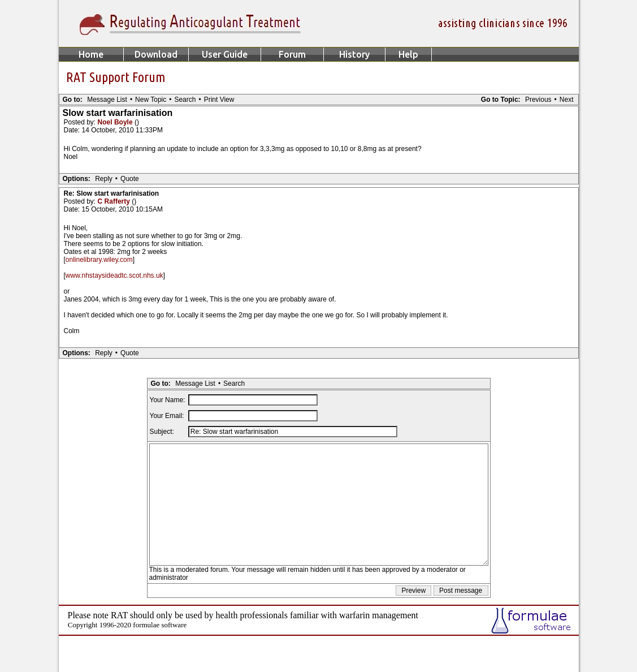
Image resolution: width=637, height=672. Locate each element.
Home (91, 54)
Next (567, 100)
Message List (107, 100)
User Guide (225, 54)
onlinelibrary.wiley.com (99, 260)
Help (408, 54)
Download (156, 54)
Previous (538, 100)
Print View (219, 100)
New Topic (151, 100)
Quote (130, 179)
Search (185, 100)
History (354, 54)
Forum (292, 54)
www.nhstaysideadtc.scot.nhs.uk (114, 275)
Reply (104, 179)
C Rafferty (115, 201)
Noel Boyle (116, 122)
